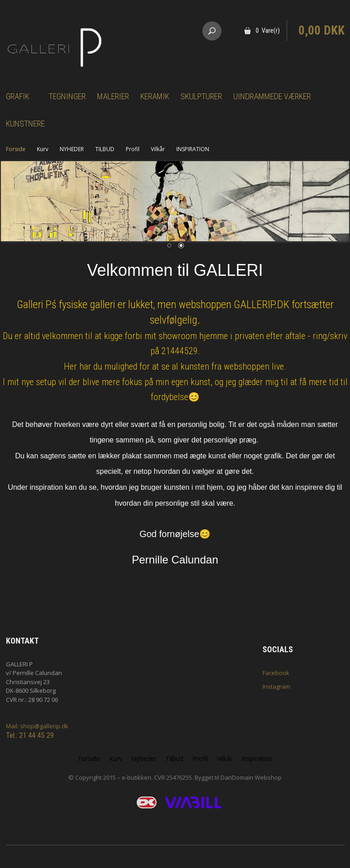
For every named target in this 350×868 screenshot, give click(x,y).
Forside (16, 149)
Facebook (276, 673)
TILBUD (105, 149)
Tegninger (67, 96)
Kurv (43, 149)
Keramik (155, 96)
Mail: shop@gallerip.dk (37, 726)
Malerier (113, 96)
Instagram (276, 686)
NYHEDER (72, 149)
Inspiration (257, 759)
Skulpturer (201, 96)
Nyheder (144, 759)
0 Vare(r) (268, 30)
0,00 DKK (322, 30)
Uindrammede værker (272, 96)
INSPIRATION (193, 149)
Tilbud (174, 759)
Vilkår (158, 149)
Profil (133, 149)
